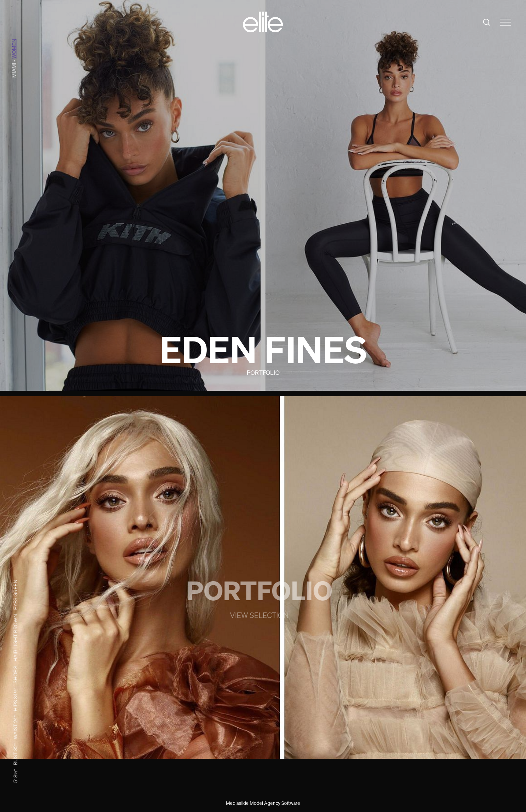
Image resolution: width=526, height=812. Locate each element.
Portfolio (263, 372)
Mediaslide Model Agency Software (263, 803)
